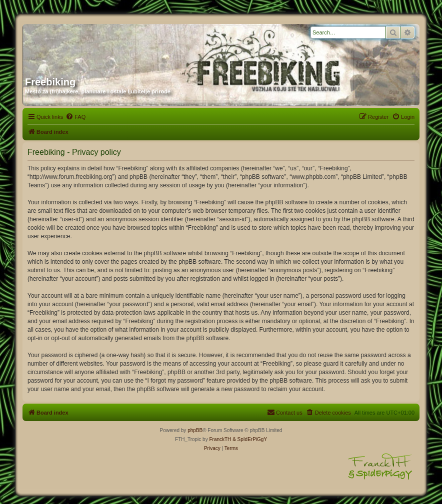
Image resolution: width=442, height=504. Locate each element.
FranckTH (220, 439)
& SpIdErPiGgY (250, 439)
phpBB (195, 430)
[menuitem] (75, 117)
